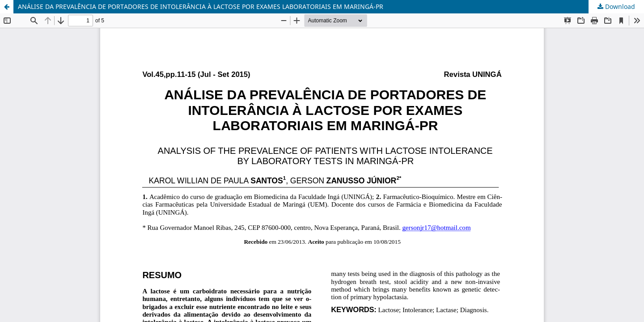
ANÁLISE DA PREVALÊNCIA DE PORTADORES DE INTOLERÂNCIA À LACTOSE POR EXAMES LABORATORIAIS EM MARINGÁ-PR (201, 6)
